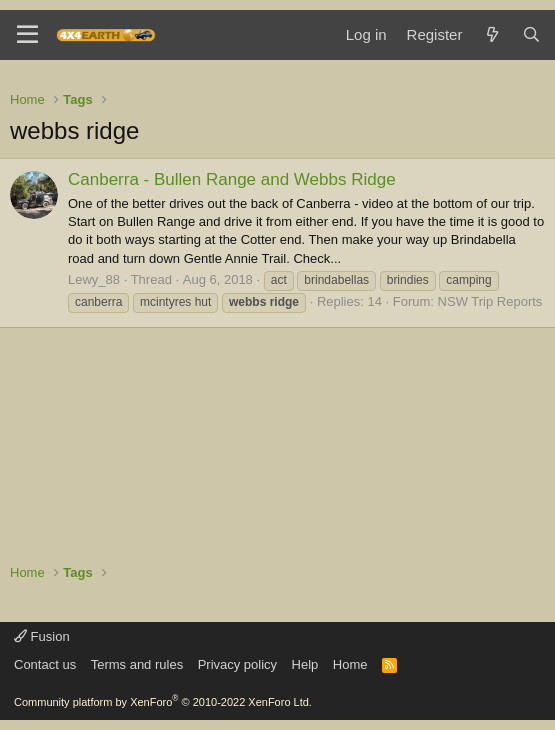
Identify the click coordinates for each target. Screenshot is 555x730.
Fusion (42, 636)
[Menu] (27, 35)
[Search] (531, 34)
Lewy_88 (94, 279)
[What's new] (491, 34)
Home (350, 664)
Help (305, 664)
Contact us (45, 664)
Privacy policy (237, 664)
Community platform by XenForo (163, 702)
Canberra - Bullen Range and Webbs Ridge (232, 179)
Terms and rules (137, 664)
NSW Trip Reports (490, 301)
